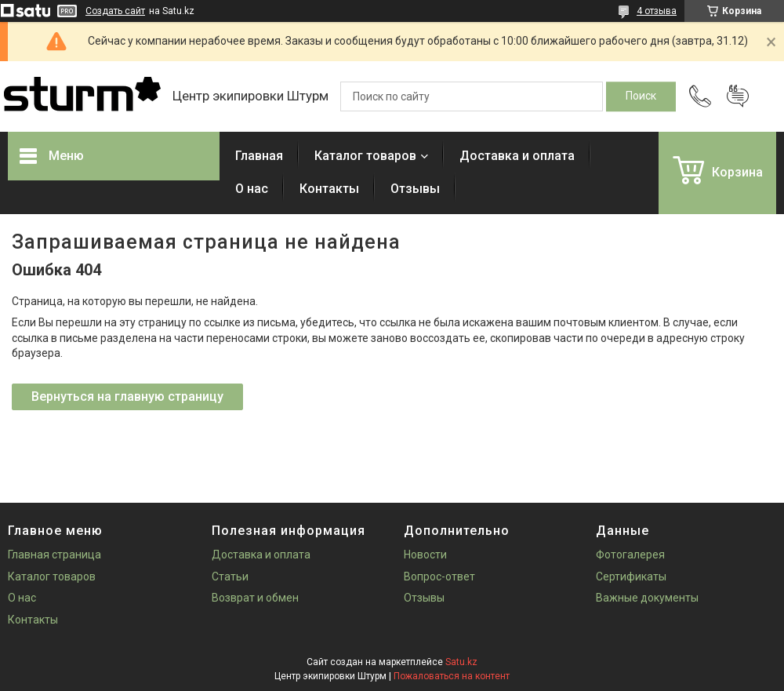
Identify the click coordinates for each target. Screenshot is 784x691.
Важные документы (647, 598)
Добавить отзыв (738, 96)
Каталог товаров (365, 156)
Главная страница (54, 555)
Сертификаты (631, 576)
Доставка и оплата (517, 156)
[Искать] (641, 96)
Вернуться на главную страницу (127, 396)
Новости (425, 555)
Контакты (329, 189)
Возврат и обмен (255, 598)
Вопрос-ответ (439, 576)
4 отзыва (657, 11)
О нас (252, 189)
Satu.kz (461, 662)
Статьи (230, 576)
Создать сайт (115, 11)
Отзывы (415, 189)
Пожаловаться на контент (452, 676)
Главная (259, 156)
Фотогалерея (630, 555)
